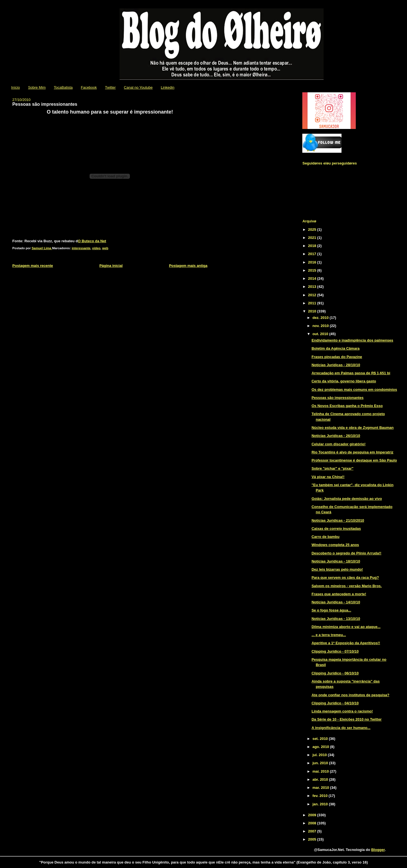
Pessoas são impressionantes (338, 398)
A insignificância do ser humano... (341, 728)
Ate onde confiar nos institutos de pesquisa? (350, 695)
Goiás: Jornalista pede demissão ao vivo (347, 499)
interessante (81, 248)
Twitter (110, 87)
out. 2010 (321, 334)
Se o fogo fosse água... (331, 610)
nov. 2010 (321, 326)
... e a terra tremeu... (329, 635)
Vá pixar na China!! (328, 477)
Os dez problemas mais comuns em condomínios (354, 390)
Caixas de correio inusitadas (336, 529)
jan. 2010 (321, 804)
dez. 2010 (321, 318)
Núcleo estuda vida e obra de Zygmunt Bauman (353, 428)
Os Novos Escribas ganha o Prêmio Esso (347, 406)
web (105, 248)
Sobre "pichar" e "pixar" (333, 468)
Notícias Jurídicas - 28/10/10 (336, 365)
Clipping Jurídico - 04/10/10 (335, 703)
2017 (313, 254)
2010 (313, 311)
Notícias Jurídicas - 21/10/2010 (338, 520)
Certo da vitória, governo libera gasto (344, 381)
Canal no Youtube (138, 87)
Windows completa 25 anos (335, 545)
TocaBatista (63, 87)
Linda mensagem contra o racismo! (342, 711)
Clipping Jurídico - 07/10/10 (335, 651)
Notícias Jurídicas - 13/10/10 (336, 619)
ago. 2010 (321, 747)
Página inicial (111, 266)
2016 (313, 262)
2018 (313, 246)
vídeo (96, 248)
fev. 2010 (321, 796)
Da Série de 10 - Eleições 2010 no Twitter (347, 719)
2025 (313, 230)
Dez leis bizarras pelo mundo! (337, 569)
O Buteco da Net (92, 241)
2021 (313, 238)
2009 (313, 815)
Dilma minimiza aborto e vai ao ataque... (346, 627)
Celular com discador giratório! (339, 444)
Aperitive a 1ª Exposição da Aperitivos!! (346, 643)
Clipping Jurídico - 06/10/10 (335, 673)
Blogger (378, 850)
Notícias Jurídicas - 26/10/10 (336, 436)
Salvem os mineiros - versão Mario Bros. (347, 586)
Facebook (89, 87)
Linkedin (168, 87)
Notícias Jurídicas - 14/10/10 (336, 602)
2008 (313, 823)
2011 (313, 303)
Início (16, 87)
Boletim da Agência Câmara (335, 348)
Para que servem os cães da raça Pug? (345, 578)
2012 (313, 295)
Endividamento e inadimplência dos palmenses (352, 340)
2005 (313, 839)
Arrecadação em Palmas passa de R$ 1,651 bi (351, 373)
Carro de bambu (326, 537)
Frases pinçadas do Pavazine (337, 357)
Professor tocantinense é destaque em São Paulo (354, 460)
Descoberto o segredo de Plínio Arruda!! (346, 553)
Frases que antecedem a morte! (339, 594)
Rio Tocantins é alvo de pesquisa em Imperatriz (352, 452)
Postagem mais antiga (188, 266)
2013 (313, 287)
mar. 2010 (321, 788)
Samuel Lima (42, 248)
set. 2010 (321, 739)
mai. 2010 (321, 771)
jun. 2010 (321, 763)
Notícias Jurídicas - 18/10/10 (336, 561)
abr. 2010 (321, 779)
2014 (313, 278)
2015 (313, 270)
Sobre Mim (37, 87)
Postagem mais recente (33, 266)
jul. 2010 (320, 755)
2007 (313, 831)
